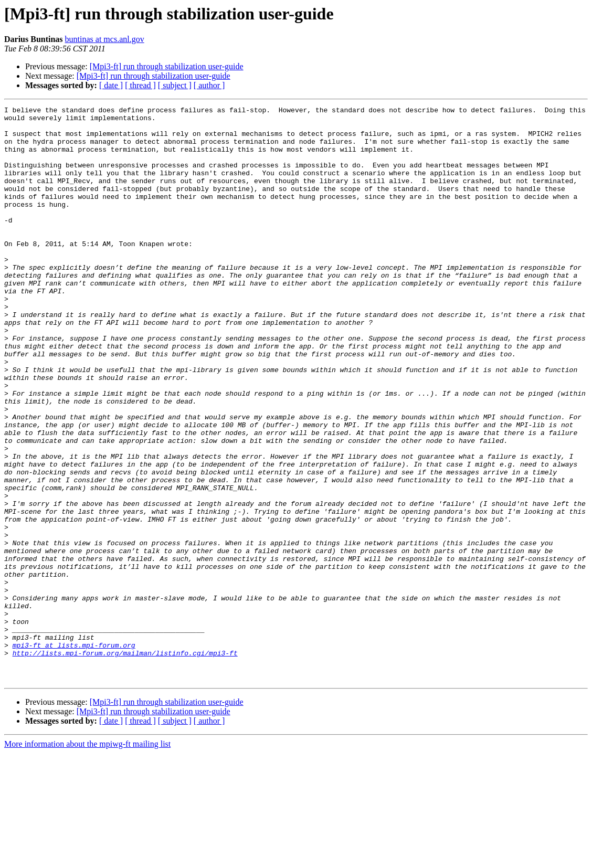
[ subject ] (175, 85)
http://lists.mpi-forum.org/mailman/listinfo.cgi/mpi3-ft (125, 763)
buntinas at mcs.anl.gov (105, 39)
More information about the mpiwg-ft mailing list (87, 859)
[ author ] (209, 85)
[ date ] (111, 85)
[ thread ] (140, 85)
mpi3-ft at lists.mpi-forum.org (74, 754)
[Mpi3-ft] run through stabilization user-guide (167, 66)
